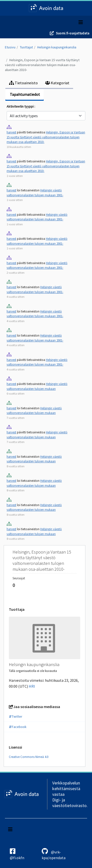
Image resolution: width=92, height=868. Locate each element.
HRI (32, 686)
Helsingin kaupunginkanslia (57, 47)
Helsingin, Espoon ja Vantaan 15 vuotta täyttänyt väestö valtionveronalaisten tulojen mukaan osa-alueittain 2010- (42, 65)
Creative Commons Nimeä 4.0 (29, 757)
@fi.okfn (17, 854)
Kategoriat (57, 83)
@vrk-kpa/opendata (54, 854)
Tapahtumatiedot (25, 94)
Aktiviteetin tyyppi (20, 106)
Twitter (16, 716)
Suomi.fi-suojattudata (73, 33)
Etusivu (10, 47)
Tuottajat (26, 47)
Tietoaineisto (23, 83)
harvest (11, 132)
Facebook (18, 727)
